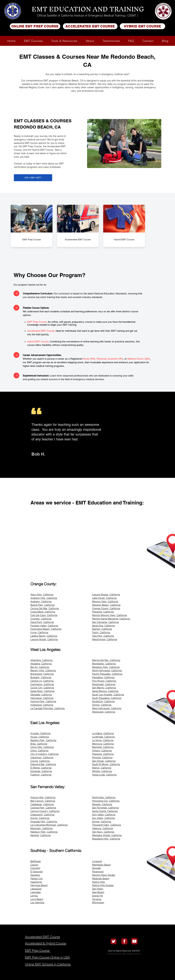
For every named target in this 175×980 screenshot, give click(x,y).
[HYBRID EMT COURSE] (142, 26)
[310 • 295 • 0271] (33, 178)
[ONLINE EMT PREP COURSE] (35, 26)
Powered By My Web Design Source (124, 954)
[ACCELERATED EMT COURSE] (90, 26)
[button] (33, 41)
